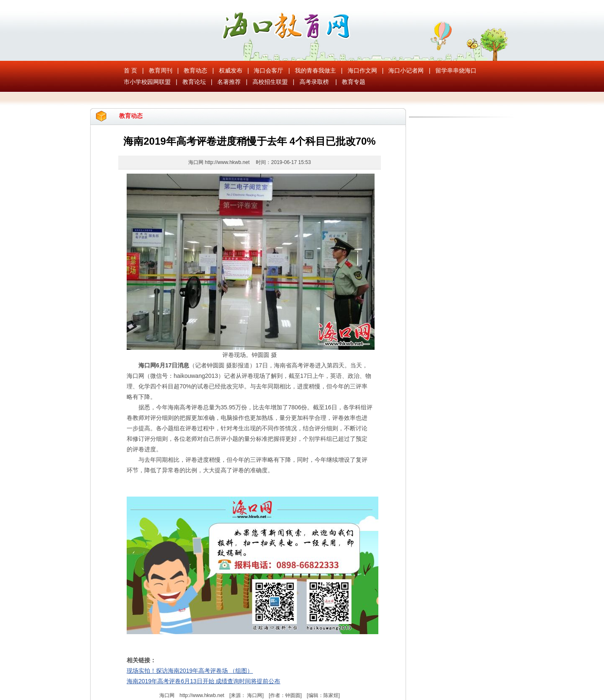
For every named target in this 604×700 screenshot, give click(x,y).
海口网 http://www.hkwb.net (220, 162)
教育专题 (354, 82)
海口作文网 (362, 70)
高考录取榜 (314, 82)
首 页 (130, 70)
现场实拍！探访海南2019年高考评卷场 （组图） (190, 671)
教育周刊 (161, 70)
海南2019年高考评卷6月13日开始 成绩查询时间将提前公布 (203, 681)
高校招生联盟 (270, 82)
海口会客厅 (268, 70)
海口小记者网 (406, 70)
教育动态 (195, 70)
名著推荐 (229, 82)
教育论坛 (194, 82)
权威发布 (231, 70)
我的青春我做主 (315, 70)
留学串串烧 (450, 70)
